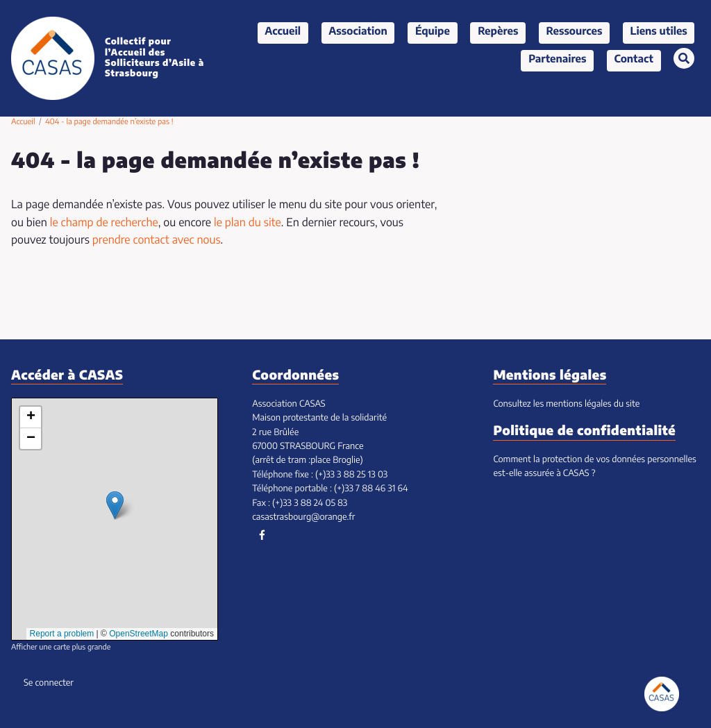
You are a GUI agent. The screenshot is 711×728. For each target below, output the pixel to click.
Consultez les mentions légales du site (566, 404)
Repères (498, 32)
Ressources (575, 32)
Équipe (433, 32)
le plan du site (248, 223)
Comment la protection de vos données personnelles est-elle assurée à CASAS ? (594, 467)
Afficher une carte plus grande (61, 648)
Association (358, 32)
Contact (634, 60)
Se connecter (49, 683)
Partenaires (557, 60)
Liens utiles (659, 32)
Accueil (283, 32)
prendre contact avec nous (157, 241)
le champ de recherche (104, 223)
